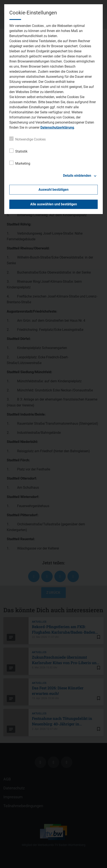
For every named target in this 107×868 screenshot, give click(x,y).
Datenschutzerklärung (57, 127)
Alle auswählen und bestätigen (54, 204)
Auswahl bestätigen (53, 190)
